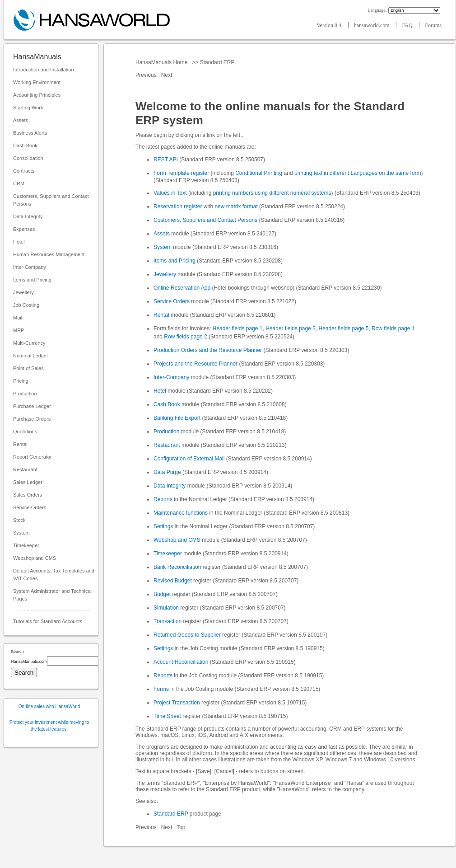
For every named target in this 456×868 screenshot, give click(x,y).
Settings (163, 526)
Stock (19, 520)
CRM (19, 183)
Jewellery (23, 292)
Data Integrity (28, 216)
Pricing (21, 381)
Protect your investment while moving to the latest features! (49, 726)
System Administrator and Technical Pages (52, 595)
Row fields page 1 (393, 328)
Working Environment (37, 82)
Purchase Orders (32, 419)
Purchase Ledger (32, 406)
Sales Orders (28, 495)
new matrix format (236, 206)
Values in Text (170, 193)
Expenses (24, 229)
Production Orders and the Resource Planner (208, 350)
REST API (166, 160)
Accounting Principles (37, 95)
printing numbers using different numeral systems (272, 193)
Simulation (166, 608)
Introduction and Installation (44, 70)
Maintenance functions (181, 513)
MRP (19, 330)
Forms (161, 689)
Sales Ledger (28, 482)
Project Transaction (177, 703)
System (21, 533)
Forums (433, 25)
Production (25, 394)
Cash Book (25, 145)
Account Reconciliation (181, 662)
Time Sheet (167, 716)
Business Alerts (30, 133)
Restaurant (25, 469)
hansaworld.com (372, 25)
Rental (20, 444)
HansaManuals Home (162, 62)
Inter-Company (30, 267)
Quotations (25, 432)
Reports (163, 499)
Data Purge (167, 472)
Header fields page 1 (238, 328)
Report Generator (33, 457)
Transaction (168, 621)
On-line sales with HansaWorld (49, 706)
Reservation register (178, 206)
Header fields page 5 (344, 328)
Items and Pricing (32, 280)
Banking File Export (177, 418)
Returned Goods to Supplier (187, 635)
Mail (18, 318)
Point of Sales (28, 368)
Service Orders (30, 507)
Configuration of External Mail (189, 459)
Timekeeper (26, 545)
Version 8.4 (330, 25)
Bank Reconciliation (177, 567)
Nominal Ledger (31, 356)
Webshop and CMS (35, 558)
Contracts (24, 171)
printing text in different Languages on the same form (358, 173)
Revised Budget (173, 581)
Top (181, 827)
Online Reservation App (182, 288)
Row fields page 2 (185, 337)
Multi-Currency (29, 343)
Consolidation (28, 158)
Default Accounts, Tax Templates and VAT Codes (54, 575)
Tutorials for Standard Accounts (48, 621)
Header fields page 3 (291, 328)
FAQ (408, 25)
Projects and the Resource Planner (195, 364)
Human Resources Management (49, 254)
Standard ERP (217, 62)
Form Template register (181, 173)
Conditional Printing (259, 173)
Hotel (19, 242)
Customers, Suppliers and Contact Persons (51, 200)
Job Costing (26, 305)
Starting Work (28, 108)
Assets (21, 120)
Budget (162, 594)
